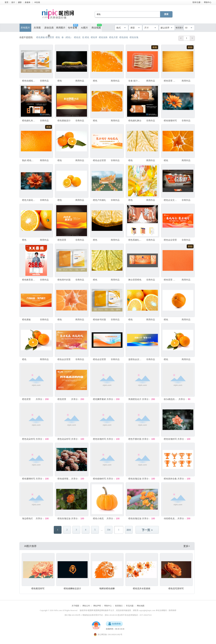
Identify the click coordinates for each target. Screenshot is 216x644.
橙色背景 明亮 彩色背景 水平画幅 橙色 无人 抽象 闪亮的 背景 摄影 (170, 280)
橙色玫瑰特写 (99, 439)
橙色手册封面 (135, 439)
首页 (7, 2)
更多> (187, 546)
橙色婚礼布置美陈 (29, 121)
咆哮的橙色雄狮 (107, 588)
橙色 (60, 81)
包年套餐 (73, 26)
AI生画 (37, 2)
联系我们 (119, 606)
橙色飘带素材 (99, 399)
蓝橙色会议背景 (135, 359)
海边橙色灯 (28, 518)
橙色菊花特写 (38, 588)
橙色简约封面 (64, 280)
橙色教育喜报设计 (29, 280)
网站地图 (141, 606)
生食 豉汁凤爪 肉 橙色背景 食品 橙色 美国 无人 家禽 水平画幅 (135, 81)
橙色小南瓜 (98, 518)
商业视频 (97, 26)
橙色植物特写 (99, 479)
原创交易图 (49, 29)
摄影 (20, 2)
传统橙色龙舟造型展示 (170, 518)
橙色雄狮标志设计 (72, 588)
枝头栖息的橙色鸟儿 (170, 399)
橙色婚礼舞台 (135, 121)
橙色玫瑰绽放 (135, 479)
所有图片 (25, 28)
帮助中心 (208, 2)
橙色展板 (26, 320)
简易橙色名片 (135, 399)
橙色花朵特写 (29, 439)
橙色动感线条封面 (29, 81)
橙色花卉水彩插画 (142, 588)
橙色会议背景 (99, 160)
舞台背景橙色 (135, 280)
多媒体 (28, 2)
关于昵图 (75, 606)
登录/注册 (196, 2)
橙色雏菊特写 (170, 121)
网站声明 (97, 606)
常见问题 (130, 606)
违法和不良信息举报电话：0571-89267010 (134, 615)
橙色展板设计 (64, 121)
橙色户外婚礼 (99, 200)
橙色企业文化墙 (170, 200)
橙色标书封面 (99, 320)
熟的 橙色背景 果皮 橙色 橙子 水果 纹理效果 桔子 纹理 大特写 (29, 160)
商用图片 (61, 28)
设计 (13, 2)
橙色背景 (62, 240)
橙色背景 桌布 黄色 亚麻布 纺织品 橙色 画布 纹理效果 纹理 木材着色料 (170, 81)
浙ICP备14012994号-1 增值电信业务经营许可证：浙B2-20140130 (91, 615)
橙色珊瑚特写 (29, 479)
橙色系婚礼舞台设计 (135, 240)
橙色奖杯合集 (170, 479)
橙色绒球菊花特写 (64, 479)
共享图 (37, 28)
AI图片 (84, 28)
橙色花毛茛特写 (176, 588)
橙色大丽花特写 (29, 200)
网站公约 (86, 606)
